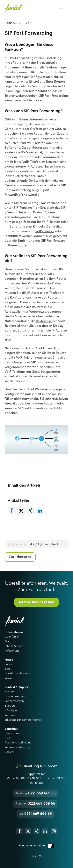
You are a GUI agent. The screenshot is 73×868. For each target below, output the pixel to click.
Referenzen (12, 651)
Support (10, 706)
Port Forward (56, 241)
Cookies (10, 752)
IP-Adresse (44, 321)
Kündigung (11, 710)
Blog (7, 669)
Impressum (12, 733)
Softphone (12, 148)
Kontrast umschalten (36, 846)
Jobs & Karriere (14, 646)
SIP (63, 208)
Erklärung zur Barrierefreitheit (23, 720)
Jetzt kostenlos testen (37, 602)
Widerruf (10, 715)
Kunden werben (15, 696)
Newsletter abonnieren (19, 674)
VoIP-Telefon (45, 231)
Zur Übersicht (20, 557)
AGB (7, 738)
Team (8, 641)
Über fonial (12, 637)
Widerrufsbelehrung (17, 747)
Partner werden (14, 701)
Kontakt (9, 692)
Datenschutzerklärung (18, 743)
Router (23, 246)
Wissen (9, 678)
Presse (9, 664)
